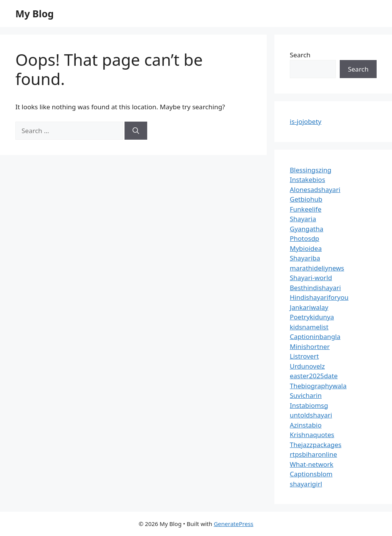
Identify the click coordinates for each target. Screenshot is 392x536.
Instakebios (307, 180)
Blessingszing (311, 170)
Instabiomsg (309, 405)
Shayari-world (311, 278)
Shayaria (303, 219)
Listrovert (304, 356)
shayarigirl (306, 484)
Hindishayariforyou (319, 297)
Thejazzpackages (316, 445)
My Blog (35, 13)
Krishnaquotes (312, 435)
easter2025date (314, 376)
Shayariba (305, 258)
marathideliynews (317, 268)
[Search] (136, 131)
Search (300, 55)
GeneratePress (233, 524)
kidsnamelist (309, 327)
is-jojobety (306, 121)
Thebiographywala (318, 386)
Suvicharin (306, 395)
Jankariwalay (309, 307)
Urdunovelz (307, 366)
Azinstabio (306, 425)
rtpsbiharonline (313, 454)
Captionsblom (311, 474)
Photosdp (305, 238)
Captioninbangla (315, 336)
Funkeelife (306, 209)
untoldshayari (311, 415)
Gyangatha (306, 229)
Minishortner (310, 346)
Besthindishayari (315, 288)
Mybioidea (306, 248)
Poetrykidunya (312, 317)
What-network (311, 464)
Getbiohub (306, 199)
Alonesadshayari (315, 190)
